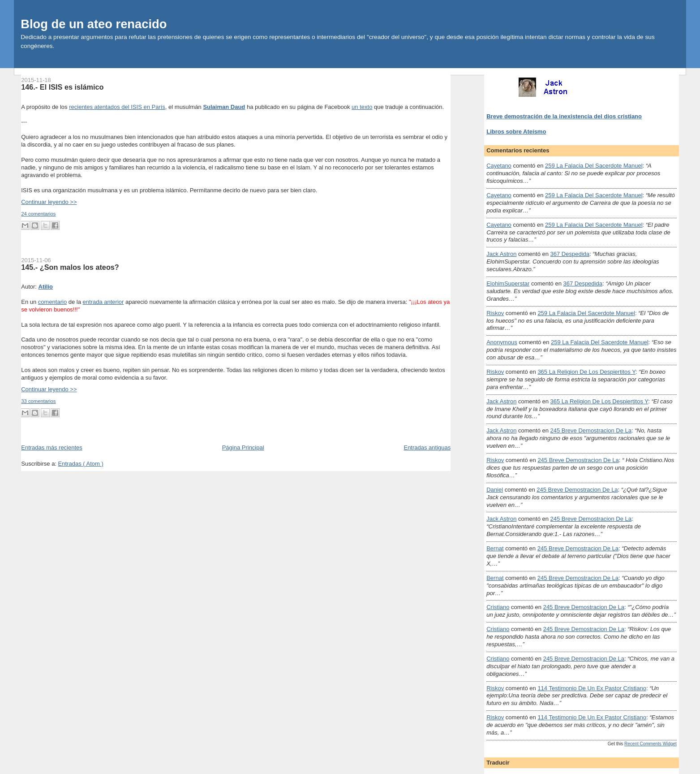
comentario (52, 302)
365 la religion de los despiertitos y (586, 372)
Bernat (495, 548)
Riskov (495, 313)
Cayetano (499, 166)
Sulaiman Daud (224, 107)
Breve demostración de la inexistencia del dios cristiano (564, 116)
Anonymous (502, 342)
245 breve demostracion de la (591, 430)
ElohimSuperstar (508, 283)
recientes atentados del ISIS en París (117, 107)
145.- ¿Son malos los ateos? (70, 267)
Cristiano (498, 607)
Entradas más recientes (52, 448)
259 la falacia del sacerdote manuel (594, 166)
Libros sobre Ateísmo (516, 132)
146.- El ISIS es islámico (62, 87)
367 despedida (570, 254)
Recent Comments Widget (651, 744)
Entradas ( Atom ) (81, 464)
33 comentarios (38, 401)
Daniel (495, 490)
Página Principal (243, 448)
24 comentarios (38, 214)
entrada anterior (103, 302)
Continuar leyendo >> (49, 202)
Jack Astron (501, 254)
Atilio (46, 287)
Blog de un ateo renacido (94, 24)
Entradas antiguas (427, 448)
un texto (362, 107)
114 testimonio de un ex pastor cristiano (592, 688)
